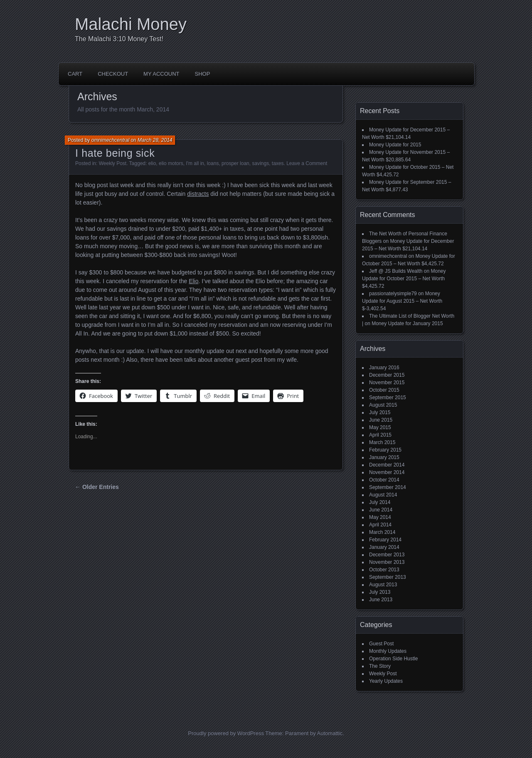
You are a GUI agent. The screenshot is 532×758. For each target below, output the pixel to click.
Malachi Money (131, 24)
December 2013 (387, 555)
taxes (278, 163)
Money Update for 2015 (395, 145)
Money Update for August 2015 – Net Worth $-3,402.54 (402, 301)
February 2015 (385, 450)
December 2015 (387, 375)
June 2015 (381, 420)
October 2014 (384, 480)
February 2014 (385, 540)
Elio (193, 281)
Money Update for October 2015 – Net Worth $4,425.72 (404, 279)
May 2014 (380, 517)
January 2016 (384, 368)
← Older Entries (97, 487)
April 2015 (380, 435)
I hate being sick (115, 153)
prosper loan (235, 163)
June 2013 (381, 600)
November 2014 (387, 472)
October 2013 (384, 570)
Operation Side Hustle (393, 659)
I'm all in (195, 163)
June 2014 (381, 510)
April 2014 (380, 525)
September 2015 (388, 398)
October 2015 (384, 390)
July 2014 (380, 502)
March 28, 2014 (155, 140)
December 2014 (387, 465)
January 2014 (384, 547)
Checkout (113, 74)
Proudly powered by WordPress (226, 733)
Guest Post (381, 644)
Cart (75, 74)
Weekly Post (113, 163)
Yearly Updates (386, 681)
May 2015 (380, 427)
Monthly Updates (388, 651)
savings (260, 163)
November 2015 (387, 383)
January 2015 (384, 457)
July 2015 (380, 412)
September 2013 (388, 577)
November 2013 (387, 562)
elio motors (171, 163)
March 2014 (382, 532)
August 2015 (383, 405)
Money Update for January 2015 (407, 323)
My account (161, 74)
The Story (380, 666)
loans (213, 163)
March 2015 (382, 442)
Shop (203, 74)
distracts (198, 194)
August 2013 (383, 585)
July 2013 (380, 592)
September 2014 (388, 487)
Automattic (330, 733)
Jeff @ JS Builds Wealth (396, 271)
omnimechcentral (110, 140)
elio (152, 163)
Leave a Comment (307, 163)
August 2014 (383, 495)
